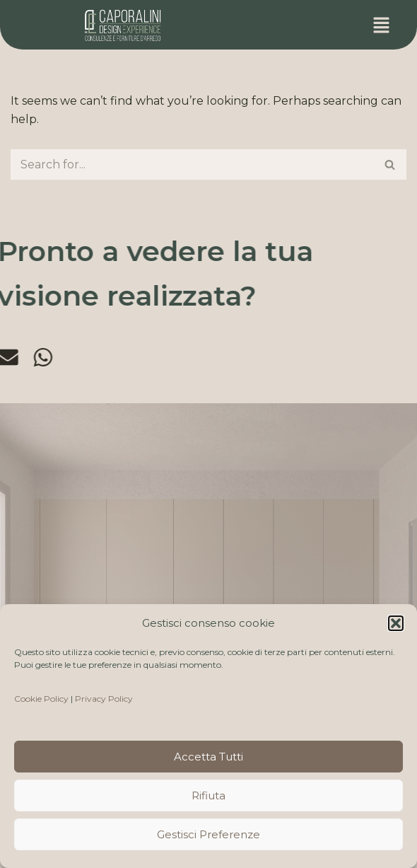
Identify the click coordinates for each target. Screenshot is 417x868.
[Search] (193, 164)
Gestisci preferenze (208, 834)
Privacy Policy (104, 699)
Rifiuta (208, 795)
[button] (396, 623)
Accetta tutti (208, 757)
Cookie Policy (41, 699)
